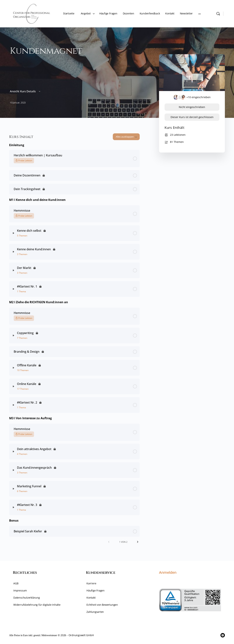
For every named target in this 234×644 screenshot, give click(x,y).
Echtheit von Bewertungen (102, 605)
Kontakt (91, 598)
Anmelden (168, 572)
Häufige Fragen (96, 590)
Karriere (91, 583)
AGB (16, 583)
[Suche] (218, 14)
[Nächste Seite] (138, 542)
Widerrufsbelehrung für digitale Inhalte (37, 605)
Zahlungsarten (95, 612)
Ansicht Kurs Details (25, 91)
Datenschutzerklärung (27, 598)
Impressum (20, 590)
